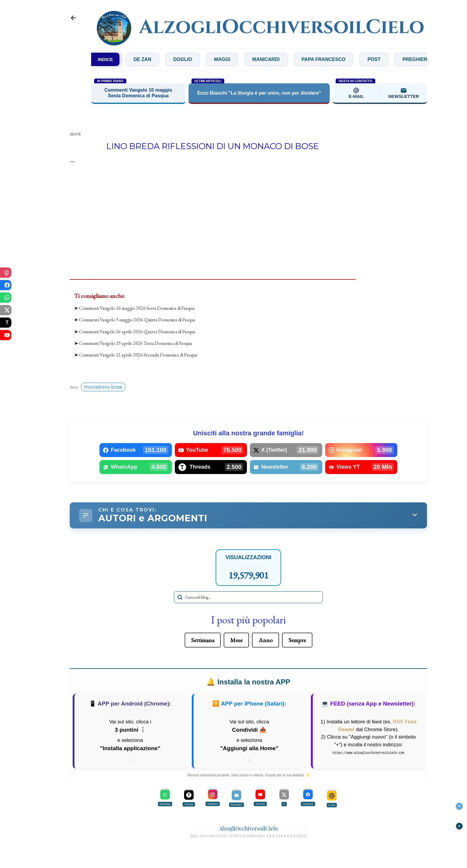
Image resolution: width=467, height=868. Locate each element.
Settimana (203, 640)
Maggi (235, 59)
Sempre (297, 640)
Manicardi (279, 59)
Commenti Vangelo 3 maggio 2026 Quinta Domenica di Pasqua (137, 320)
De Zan (155, 59)
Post (387, 59)
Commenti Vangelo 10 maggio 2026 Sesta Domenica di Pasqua (137, 308)
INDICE (105, 59)
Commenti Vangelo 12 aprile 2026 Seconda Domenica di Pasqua (138, 355)
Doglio (196, 59)
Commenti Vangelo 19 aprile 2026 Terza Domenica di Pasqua (136, 343)
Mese (236, 640)
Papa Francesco (337, 59)
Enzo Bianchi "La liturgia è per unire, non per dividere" (259, 93)
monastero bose (103, 387)
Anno (266, 640)
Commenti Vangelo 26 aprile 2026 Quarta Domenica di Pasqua (137, 332)
